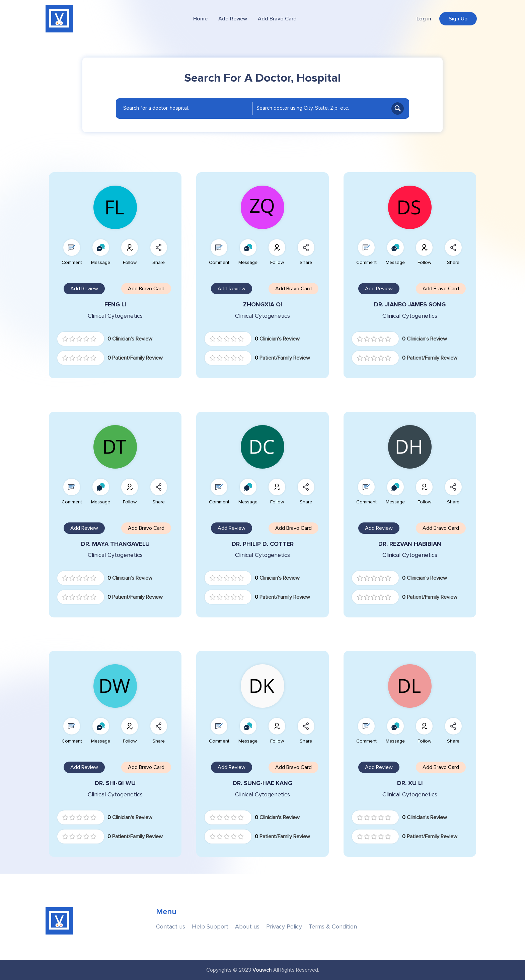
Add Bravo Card (277, 19)
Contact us (171, 927)
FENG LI (115, 305)
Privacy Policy (284, 927)
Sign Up (458, 19)
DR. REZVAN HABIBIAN (410, 544)
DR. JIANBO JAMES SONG (410, 305)
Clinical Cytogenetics (115, 316)
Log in (424, 19)
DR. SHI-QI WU (115, 783)
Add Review (233, 19)
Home (200, 19)
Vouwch (262, 970)
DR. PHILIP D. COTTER (263, 544)
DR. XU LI (410, 783)
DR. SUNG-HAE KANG (262, 783)
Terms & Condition (333, 927)
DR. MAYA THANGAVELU (115, 544)
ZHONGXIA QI (263, 305)
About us (247, 927)
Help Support (210, 927)
